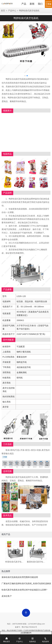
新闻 (32, 4)
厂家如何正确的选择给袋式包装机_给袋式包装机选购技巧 (26, 585)
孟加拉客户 (7, 596)
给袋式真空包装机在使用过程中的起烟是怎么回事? (24, 590)
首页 (3, 11)
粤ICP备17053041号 (29, 627)
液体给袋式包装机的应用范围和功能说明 (20, 577)
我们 (40, 4)
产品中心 (12, 11)
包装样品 (32, 639)
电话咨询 (45, 639)
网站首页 (7, 639)
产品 (24, 4)
